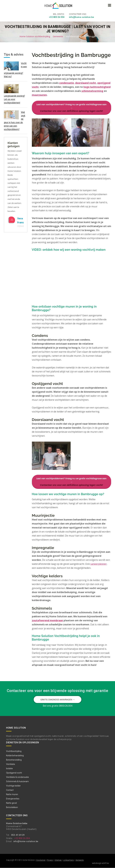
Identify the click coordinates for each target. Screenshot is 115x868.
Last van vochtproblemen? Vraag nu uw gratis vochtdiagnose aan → (72, 108)
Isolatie (9, 769)
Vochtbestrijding (14, 751)
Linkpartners (69, 860)
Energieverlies (13, 799)
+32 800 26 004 (57, 17)
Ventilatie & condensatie (18, 777)
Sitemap (58, 860)
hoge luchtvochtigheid (97, 87)
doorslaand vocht (86, 83)
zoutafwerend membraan (47, 621)
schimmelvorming (92, 91)
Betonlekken (12, 807)
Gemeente (58, 36)
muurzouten (39, 95)
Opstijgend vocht (14, 773)
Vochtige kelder (13, 786)
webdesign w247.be (100, 863)
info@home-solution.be (81, 17)
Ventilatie (11, 764)
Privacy (50, 860)
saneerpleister (99, 564)
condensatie (67, 83)
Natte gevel (11, 803)
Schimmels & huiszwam (17, 782)
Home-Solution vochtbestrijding (35, 36)
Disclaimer (41, 860)
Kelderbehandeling (15, 756)
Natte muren (12, 795)
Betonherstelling (14, 760)
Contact (10, 790)
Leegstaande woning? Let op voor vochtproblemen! (14, 99)
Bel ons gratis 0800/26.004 (57, 706)
